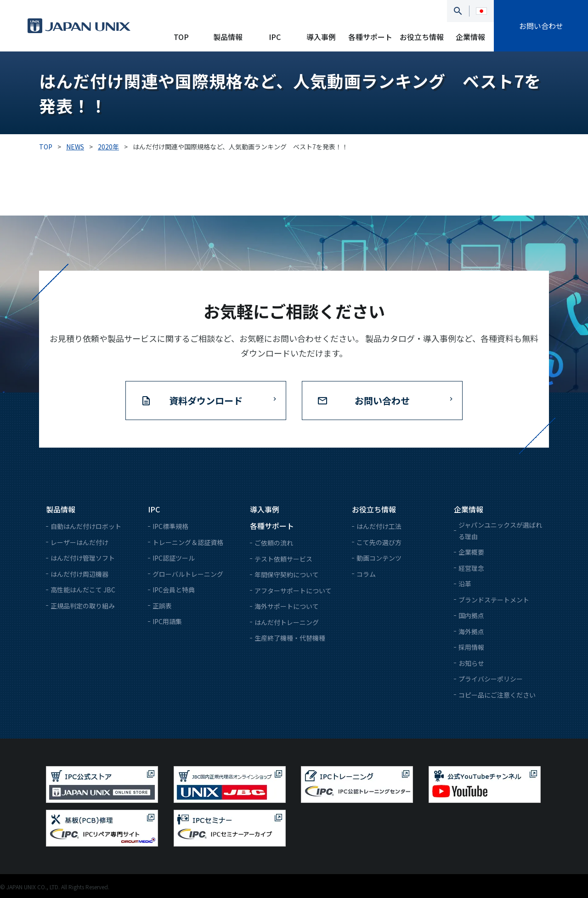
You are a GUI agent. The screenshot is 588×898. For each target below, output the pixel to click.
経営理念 (471, 568)
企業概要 (471, 552)
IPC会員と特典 (174, 590)
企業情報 (470, 37)
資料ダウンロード (206, 401)
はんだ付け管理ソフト (83, 558)
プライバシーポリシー (491, 679)
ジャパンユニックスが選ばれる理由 (500, 531)
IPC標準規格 (170, 526)
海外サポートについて (287, 606)
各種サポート (370, 37)
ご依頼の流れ (274, 543)
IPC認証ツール (174, 558)
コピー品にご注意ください (497, 695)
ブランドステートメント (494, 600)
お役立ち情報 (422, 37)
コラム (366, 574)
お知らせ (471, 663)
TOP (181, 37)
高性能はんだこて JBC (83, 590)
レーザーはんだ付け (79, 542)
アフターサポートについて (293, 591)
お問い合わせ (541, 26)
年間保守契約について (287, 574)
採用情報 (471, 647)
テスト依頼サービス (283, 559)
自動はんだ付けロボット (86, 526)
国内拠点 (471, 615)
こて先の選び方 (379, 542)
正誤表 (162, 606)
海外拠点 (471, 631)
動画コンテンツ (379, 558)
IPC (275, 37)
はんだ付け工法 (379, 526)
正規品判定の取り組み (83, 606)
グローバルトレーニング (188, 574)
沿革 (465, 584)
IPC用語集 (167, 621)
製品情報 (228, 37)
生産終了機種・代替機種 (290, 638)
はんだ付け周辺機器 (79, 574)
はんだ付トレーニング (287, 622)
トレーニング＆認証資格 (188, 542)
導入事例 (321, 37)
